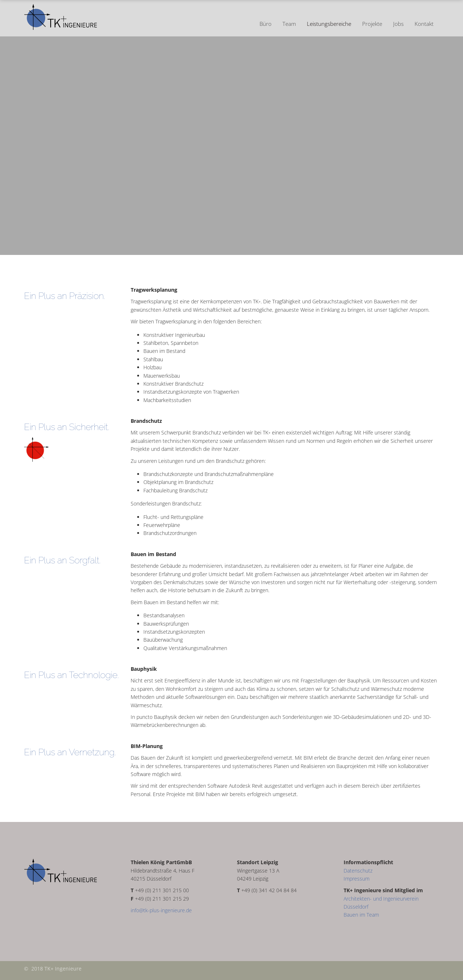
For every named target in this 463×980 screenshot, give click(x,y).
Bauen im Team (361, 915)
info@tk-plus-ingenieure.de (161, 910)
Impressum (357, 879)
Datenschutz (358, 871)
